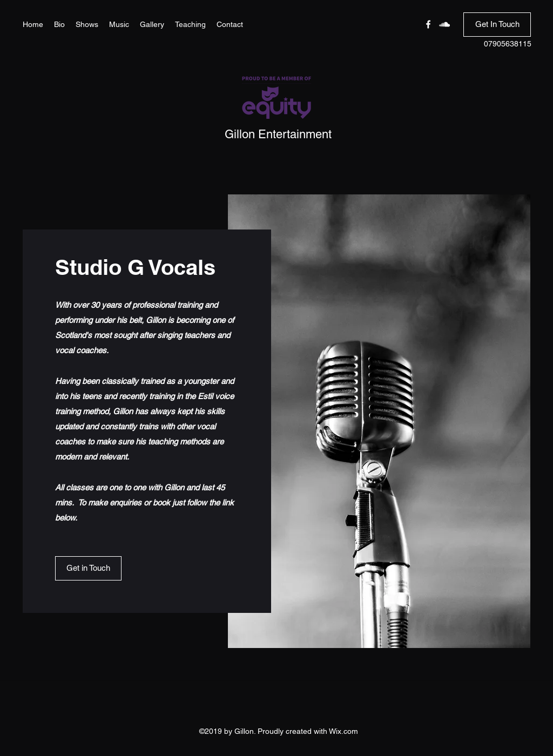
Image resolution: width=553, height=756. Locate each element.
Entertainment (295, 134)
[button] (88, 568)
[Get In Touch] (497, 25)
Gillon (241, 134)
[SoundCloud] (444, 24)
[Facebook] (428, 24)
